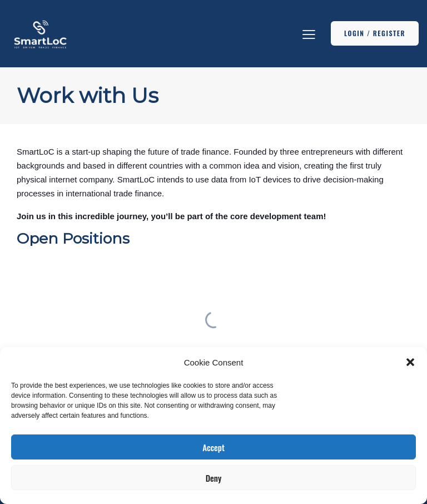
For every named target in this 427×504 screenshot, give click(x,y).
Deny (213, 478)
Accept (213, 447)
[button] (410, 362)
